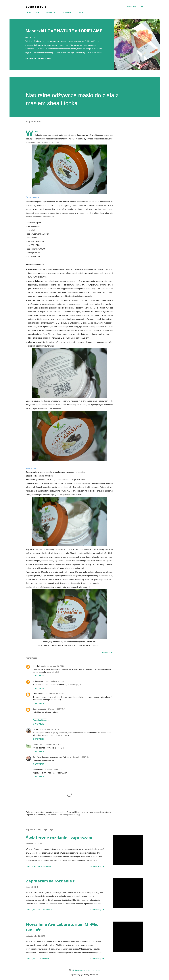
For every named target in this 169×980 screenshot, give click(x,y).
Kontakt (80, 12)
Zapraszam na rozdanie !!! (51, 881)
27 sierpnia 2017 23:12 (55, 694)
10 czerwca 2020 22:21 (53, 770)
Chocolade (37, 745)
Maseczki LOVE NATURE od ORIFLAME (64, 31)
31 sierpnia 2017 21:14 (52, 745)
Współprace (49, 12)
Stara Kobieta (39, 694)
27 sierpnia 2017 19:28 (55, 681)
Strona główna (32, 12)
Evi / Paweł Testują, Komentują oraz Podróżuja (52, 757)
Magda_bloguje (39, 666)
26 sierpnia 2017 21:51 (56, 666)
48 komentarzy (46, 866)
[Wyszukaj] (132, 7)
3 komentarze (45, 58)
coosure (36, 729)
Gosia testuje (36, 7)
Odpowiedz (39, 676)
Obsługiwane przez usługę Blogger (85, 970)
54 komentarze (45, 910)
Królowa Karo (38, 681)
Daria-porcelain (39, 709)
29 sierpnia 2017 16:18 (50, 729)
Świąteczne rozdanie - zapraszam (59, 838)
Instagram (65, 12)
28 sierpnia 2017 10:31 (57, 709)
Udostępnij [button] (31, 58)
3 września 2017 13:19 (82, 757)
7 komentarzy (45, 959)
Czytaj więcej (97, 866)
